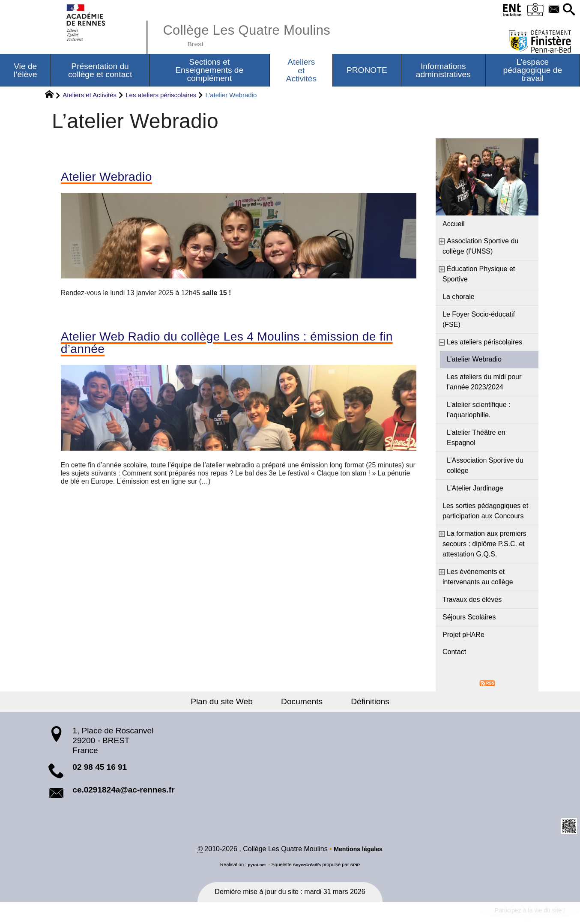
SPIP (358, 867)
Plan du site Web (232, 703)
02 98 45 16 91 (100, 768)
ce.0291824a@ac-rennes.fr (123, 791)
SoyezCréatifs (308, 867)
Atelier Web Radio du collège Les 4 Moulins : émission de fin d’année (230, 347)
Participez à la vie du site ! (523, 914)
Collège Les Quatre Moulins (258, 34)
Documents (302, 703)
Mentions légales (358, 851)
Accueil (454, 225)
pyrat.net (254, 867)
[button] (568, 10)
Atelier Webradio (112, 179)
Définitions (361, 703)
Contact (454, 653)
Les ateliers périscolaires (161, 96)
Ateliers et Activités (90, 96)
